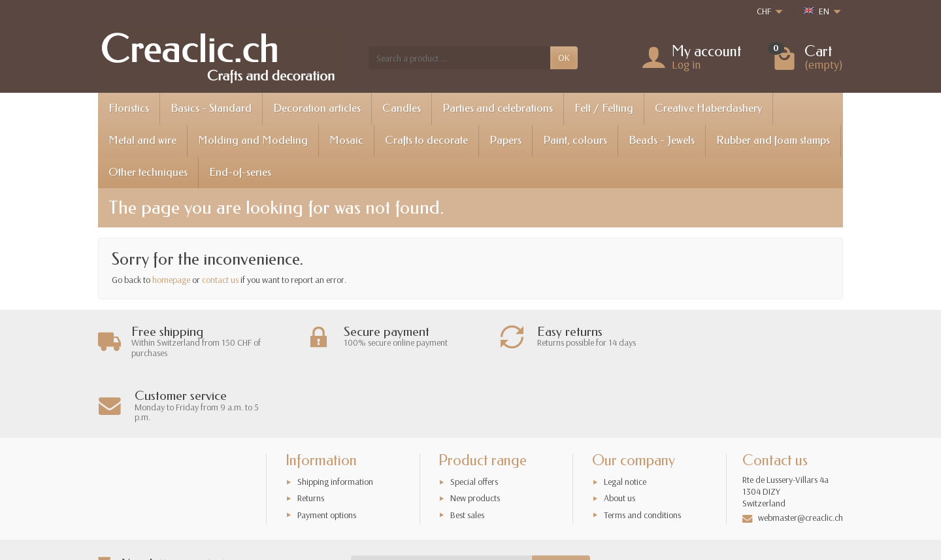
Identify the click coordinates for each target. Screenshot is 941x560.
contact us (220, 280)
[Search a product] (459, 58)
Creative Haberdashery (708, 108)
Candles (402, 108)
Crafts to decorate (426, 140)
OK (564, 58)
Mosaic (346, 140)
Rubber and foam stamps (773, 140)
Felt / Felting (604, 108)
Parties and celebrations (498, 108)
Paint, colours (575, 140)
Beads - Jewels (662, 140)
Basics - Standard (211, 108)
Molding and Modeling (253, 140)
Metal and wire (142, 140)
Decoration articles (317, 108)
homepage (171, 280)
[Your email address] (442, 502)
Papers (505, 140)
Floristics (129, 108)
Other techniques (148, 172)
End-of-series (240, 172)
